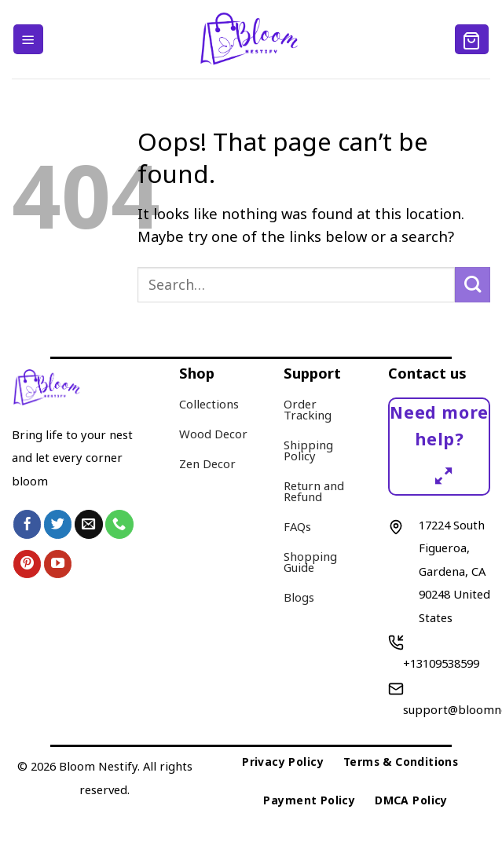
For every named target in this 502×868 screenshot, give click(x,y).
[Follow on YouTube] (58, 564)
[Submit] (473, 285)
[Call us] (119, 524)
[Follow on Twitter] (58, 524)
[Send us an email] (89, 524)
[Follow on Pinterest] (27, 564)
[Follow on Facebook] (27, 524)
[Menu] (28, 39)
